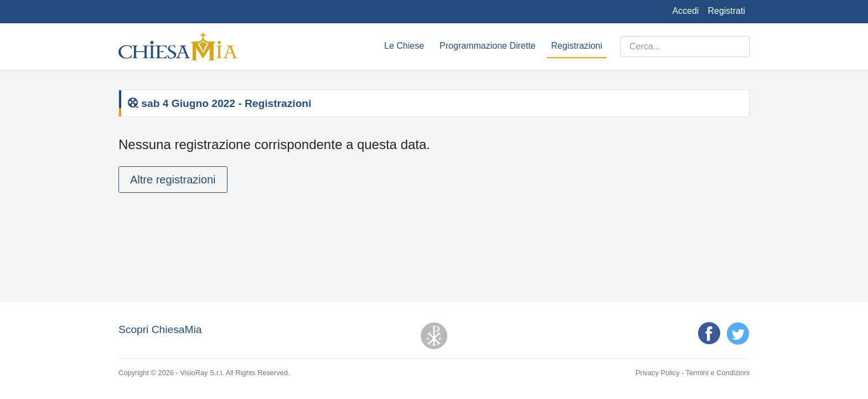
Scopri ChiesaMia (160, 329)
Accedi (685, 11)
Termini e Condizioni (718, 373)
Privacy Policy (658, 373)
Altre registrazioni (173, 180)
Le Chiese (404, 46)
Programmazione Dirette (487, 46)
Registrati (726, 11)
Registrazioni (577, 46)
